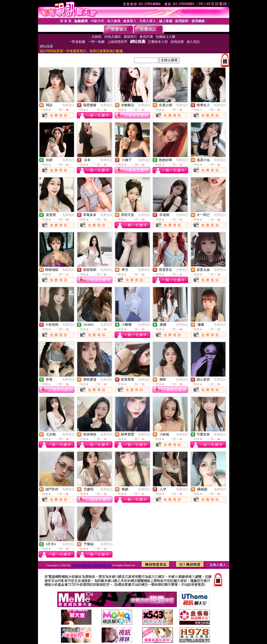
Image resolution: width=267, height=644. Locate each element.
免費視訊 (68, 105)
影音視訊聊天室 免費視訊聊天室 (91, 565)
